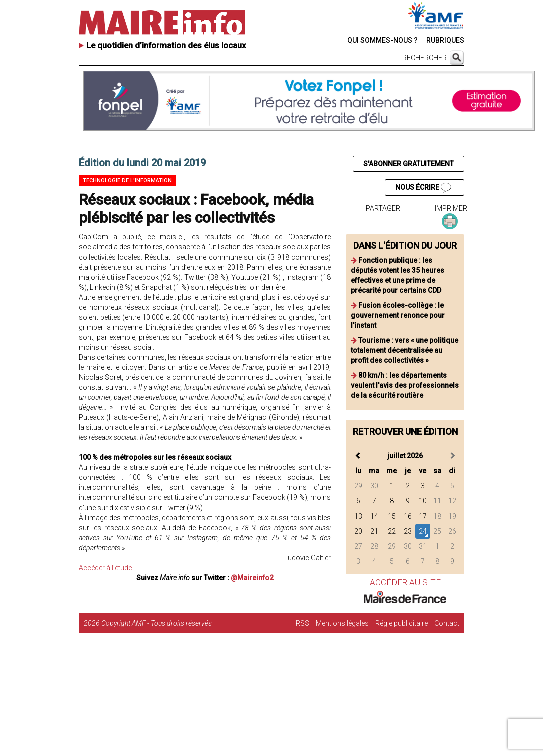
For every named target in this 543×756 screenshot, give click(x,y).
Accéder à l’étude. (106, 568)
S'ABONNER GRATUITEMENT (409, 164)
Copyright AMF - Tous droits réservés (157, 623)
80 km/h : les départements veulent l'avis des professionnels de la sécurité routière (405, 385)
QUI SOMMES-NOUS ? (382, 40)
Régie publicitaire (401, 623)
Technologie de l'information (127, 181)
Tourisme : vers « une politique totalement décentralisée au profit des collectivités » (404, 350)
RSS (302, 623)
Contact (447, 623)
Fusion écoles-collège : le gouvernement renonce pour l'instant (398, 315)
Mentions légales (342, 623)
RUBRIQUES (445, 40)
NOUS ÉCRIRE (423, 188)
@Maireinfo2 (252, 578)
